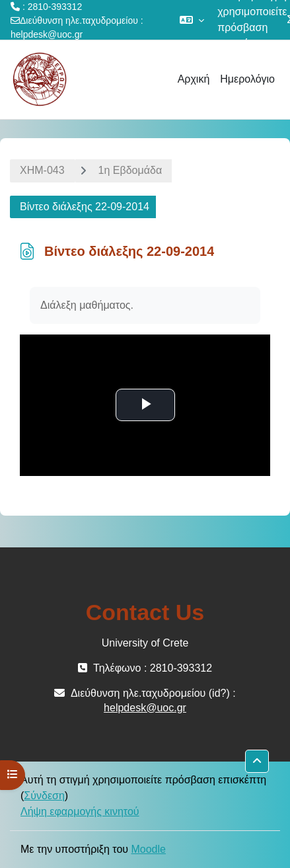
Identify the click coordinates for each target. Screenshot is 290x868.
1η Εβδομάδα (130, 170)
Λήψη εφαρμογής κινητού (80, 811)
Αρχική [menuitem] (194, 79)
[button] (192, 20)
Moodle (148, 849)
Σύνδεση (44, 796)
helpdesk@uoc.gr (47, 34)
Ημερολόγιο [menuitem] (247, 79)
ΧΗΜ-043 (42, 170)
